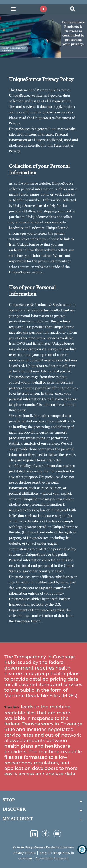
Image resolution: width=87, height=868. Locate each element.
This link (12, 707)
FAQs (43, 853)
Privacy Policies (24, 853)
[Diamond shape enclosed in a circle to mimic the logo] (43, 9)
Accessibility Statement (52, 858)
